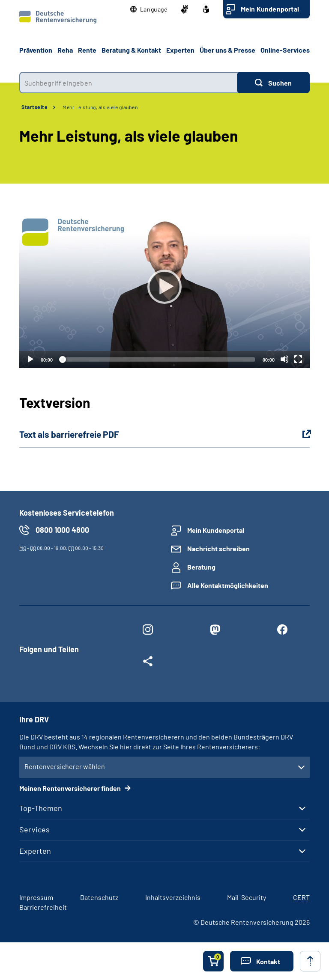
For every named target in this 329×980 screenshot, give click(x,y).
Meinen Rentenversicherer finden (71, 788)
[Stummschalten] (284, 359)
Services (34, 829)
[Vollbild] (298, 359)
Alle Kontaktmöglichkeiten (228, 585)
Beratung (201, 567)
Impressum (36, 897)
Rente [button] (87, 50)
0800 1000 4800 (62, 530)
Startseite (34, 107)
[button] (149, 9)
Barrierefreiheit (43, 907)
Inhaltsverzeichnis (173, 897)
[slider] (158, 359)
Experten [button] (180, 50)
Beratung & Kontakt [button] (131, 50)
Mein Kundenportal (270, 9)
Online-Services (285, 50)
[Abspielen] (164, 287)
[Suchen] (273, 83)
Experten (35, 851)
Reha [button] (65, 50)
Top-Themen (41, 808)
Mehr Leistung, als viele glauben (100, 107)
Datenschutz (99, 897)
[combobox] (128, 83)
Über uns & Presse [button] (227, 50)
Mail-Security (247, 897)
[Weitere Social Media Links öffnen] (148, 663)
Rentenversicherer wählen (65, 766)
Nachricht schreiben (218, 548)
